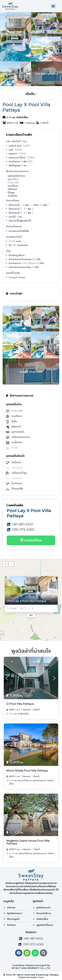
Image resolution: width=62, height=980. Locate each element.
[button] (53, 6)
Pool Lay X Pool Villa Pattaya (27, 601)
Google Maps (17, 277)
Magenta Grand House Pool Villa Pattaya (28, 842)
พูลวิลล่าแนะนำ (39, 780)
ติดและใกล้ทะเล (25, 780)
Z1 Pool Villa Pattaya (20, 704)
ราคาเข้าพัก (14, 294)
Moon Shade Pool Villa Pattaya (27, 771)
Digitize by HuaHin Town (31, 977)
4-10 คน (11, 117)
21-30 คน (13, 853)
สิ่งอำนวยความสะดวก (20, 396)
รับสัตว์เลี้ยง (22, 117)
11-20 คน (13, 714)
